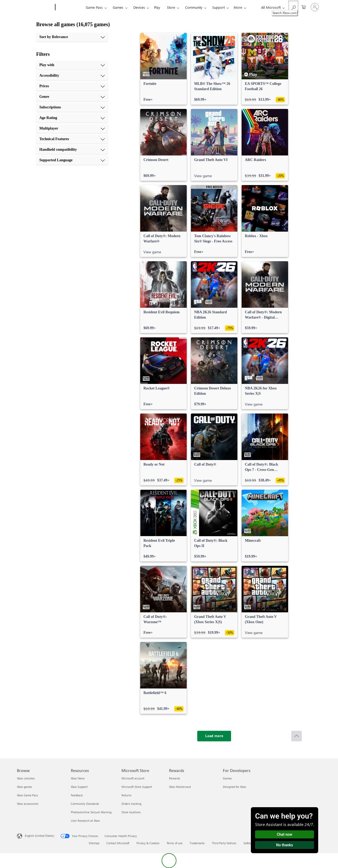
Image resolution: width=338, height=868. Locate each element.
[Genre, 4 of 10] (72, 97)
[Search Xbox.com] (293, 7)
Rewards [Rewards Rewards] (175, 778)
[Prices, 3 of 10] (72, 86)
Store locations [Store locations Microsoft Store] (131, 812)
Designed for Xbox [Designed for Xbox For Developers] (234, 787)
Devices (139, 7)
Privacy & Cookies (148, 843)
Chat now (285, 834)
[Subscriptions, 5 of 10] (72, 107)
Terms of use (175, 843)
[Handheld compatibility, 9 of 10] (72, 150)
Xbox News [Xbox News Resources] (78, 778)
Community (194, 7)
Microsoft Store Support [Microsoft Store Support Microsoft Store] (137, 787)
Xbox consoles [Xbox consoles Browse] (26, 778)
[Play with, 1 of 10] (72, 65)
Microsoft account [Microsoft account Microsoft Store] (133, 778)
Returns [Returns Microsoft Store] (126, 795)
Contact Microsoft (118, 843)
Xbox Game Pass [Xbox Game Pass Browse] (27, 795)
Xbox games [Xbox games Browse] (25, 787)
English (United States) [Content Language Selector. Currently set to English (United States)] (39, 836)
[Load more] (214, 736)
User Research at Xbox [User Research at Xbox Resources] (85, 821)
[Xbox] (70, 7)
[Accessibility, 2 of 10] (72, 76)
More (238, 7)
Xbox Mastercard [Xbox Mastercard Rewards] (180, 787)
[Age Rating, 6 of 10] (72, 118)
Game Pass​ (94, 7)
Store (171, 7)
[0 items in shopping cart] (304, 7)
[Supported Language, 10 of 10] (72, 160)
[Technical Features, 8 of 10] (72, 139)
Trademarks (197, 843)
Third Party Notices (224, 843)
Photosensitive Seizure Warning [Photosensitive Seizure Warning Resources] (91, 812)
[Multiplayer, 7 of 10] (72, 128)
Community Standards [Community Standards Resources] (85, 804)
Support (219, 7)
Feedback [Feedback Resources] (77, 795)
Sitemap (94, 843)
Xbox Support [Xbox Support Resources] (79, 787)
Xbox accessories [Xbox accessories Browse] (28, 804)
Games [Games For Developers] (227, 778)
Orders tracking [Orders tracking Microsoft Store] (131, 804)
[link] (163, 69)
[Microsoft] (35, 7)
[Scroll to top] (297, 736)
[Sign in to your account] (315, 7)
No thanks (285, 845)
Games (118, 7)
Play (157, 7)
